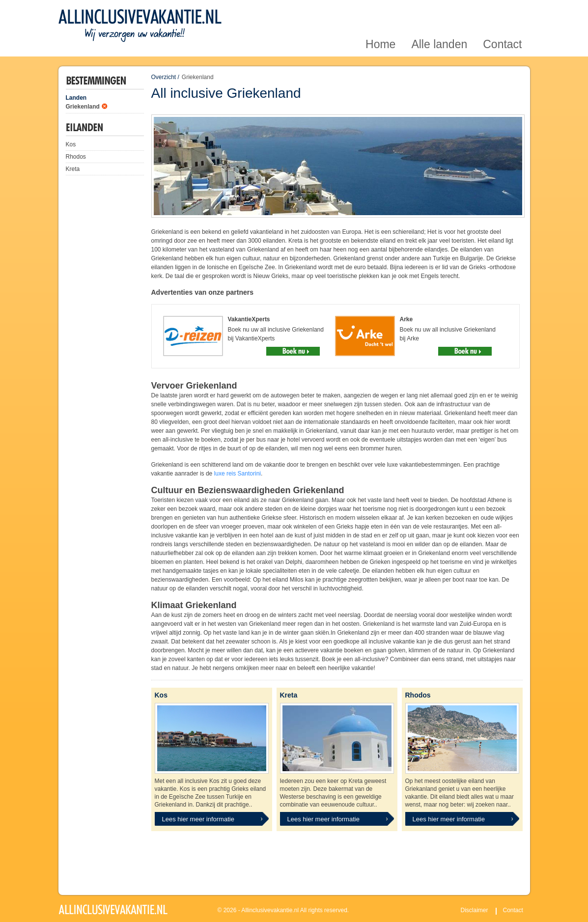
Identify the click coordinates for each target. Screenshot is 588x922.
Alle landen (439, 12)
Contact (502, 12)
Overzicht (164, 77)
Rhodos (76, 157)
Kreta (73, 169)
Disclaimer (475, 910)
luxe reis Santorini (238, 474)
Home (380, 12)
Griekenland (83, 107)
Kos (71, 144)
